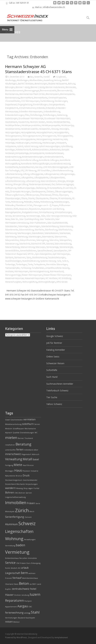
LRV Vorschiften (44, 171)
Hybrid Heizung (31, 146)
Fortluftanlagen (50, 115)
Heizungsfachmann (45, 132)
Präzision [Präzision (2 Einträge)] (26, 471)
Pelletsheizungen (62, 202)
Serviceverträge (33, 216)
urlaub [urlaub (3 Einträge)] (25, 568)
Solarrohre (54, 240)
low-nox (39, 167)
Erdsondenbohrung (52, 111)
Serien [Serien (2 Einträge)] (37, 424)
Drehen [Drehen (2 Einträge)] (18, 595)
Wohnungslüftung (30, 282)
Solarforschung (51, 230)
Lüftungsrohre (27, 178)
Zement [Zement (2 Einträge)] (28, 517)
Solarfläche (39, 230)
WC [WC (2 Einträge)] (36, 433)
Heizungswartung (44, 139)
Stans (29, 258)
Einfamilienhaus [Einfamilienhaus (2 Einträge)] (12, 558)
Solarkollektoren (52, 233)
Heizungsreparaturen (32, 136)
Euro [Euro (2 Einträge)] (29, 563)
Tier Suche (52, 397)
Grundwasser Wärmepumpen (57, 118)
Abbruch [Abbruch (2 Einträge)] (36, 454)
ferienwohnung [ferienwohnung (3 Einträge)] (14, 613)
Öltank (24, 198)
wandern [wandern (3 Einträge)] (10, 488)
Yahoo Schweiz (54, 404)
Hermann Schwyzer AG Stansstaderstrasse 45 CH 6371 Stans (38, 69)
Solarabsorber (11, 226)
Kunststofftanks (12, 167)
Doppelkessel (11, 105)
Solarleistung (11, 237)
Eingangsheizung (25, 105)
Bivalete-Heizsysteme (58, 84)
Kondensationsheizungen (33, 157)
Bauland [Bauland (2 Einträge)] (21, 618)
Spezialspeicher (60, 251)
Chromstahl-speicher (57, 98)
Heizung (55, 129)
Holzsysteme (11, 146)
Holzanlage (10, 143)
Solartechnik (25, 244)
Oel (53, 184)
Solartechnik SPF (38, 244)
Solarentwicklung (26, 230)
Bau (32, 77)
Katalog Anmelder (56, 350)
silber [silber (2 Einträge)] (36, 450)
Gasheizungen (11, 118)
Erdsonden (50, 108)
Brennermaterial (65, 91)
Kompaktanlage (22, 153)
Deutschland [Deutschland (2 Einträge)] (10, 484)
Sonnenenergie (66, 247)
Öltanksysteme (42, 198)
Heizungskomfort (61, 132)
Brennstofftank (27, 98)
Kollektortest (55, 150)
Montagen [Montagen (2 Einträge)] (9, 471)
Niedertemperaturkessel (40, 184)
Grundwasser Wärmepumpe (31, 118)
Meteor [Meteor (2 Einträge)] (17, 622)
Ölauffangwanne (38, 192)
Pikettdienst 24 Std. (24, 205)
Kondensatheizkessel (54, 153)
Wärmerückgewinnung (39, 271)
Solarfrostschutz (65, 230)
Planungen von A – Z (42, 205)
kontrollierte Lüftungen (49, 160)
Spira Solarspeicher (43, 254)
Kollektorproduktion (40, 150)
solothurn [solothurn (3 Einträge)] (28, 424)
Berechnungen (41, 84)
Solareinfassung (66, 226)
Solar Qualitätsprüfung (29, 219)
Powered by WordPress (16, 637)
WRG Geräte (62, 282)
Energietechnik (12, 108)
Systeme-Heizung (48, 261)
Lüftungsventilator (57, 178)
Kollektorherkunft (24, 150)
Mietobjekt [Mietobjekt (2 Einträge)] (10, 511)
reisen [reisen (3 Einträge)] (9, 622)
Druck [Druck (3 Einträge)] (26, 476)
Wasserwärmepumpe (14, 278)
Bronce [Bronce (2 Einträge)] (19, 476)
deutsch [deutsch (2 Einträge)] (14, 568)
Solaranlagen (35, 226)
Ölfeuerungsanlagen (64, 192)
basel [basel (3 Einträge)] (36, 459)
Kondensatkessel (12, 160)
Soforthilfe (52, 370)
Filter (27, 115)
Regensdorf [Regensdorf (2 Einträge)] (26, 454)
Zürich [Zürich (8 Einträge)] (22, 510)
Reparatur (24, 209)
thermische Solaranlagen (57, 264)
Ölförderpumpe (32, 195)
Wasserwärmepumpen (35, 278)
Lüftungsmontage (67, 174)
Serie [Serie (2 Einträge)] (38, 503)
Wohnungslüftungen (47, 282)
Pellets (37, 202)
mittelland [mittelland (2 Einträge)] (29, 450)
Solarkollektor (38, 233)
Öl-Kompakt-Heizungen (20, 192)
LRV (22, 171)
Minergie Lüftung (21, 184)
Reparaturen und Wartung (53, 209)
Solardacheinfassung (50, 226)
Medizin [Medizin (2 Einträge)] (9, 429)
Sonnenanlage (52, 247)
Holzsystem (61, 143)
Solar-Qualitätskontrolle (57, 223)
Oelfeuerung (11, 188)
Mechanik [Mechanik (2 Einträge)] (21, 484)
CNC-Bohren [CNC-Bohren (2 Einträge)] (20, 493)
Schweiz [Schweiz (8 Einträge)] (27, 523)
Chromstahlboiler (13, 101)
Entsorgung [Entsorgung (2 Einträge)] (36, 563)
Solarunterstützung (63, 244)
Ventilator (9, 271)
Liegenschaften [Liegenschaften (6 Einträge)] (19, 531)
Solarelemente (12, 230)
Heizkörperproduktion (31, 125)
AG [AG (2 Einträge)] (19, 568)
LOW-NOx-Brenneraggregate (55, 167)
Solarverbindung (12, 247)
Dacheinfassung (47, 101)
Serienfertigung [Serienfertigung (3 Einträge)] (15, 517)
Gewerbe (38, 77)
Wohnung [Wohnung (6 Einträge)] (14, 539)
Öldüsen (50, 192)
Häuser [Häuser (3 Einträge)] (9, 595)
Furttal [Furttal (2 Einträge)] (36, 488)
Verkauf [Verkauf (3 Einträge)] (17, 578)
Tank (59, 261)
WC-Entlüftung (65, 278)
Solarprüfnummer (28, 240)
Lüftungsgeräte (37, 174)
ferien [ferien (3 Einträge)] (20, 450)
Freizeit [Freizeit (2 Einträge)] (8, 578)
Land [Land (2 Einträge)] (39, 584)
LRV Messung (30, 171)
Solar (43, 216)
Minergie (61, 181)
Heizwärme (58, 139)
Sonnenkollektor (12, 251)
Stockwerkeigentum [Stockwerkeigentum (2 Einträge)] (14, 480)
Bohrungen (10, 87)
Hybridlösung (67, 146)
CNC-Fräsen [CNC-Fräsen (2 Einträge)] (21, 563)
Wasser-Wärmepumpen (32, 275)
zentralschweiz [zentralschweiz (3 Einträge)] (21, 589)
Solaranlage (23, 226)
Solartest (50, 244)
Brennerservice (12, 94)
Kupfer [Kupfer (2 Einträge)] (8, 589)
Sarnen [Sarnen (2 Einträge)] (29, 493)
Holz (66, 139)
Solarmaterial (48, 237)
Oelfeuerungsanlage (26, 188)
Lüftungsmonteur (13, 178)
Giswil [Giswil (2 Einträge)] (7, 420)
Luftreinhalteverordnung (62, 171)
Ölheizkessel (45, 195)
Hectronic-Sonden (37, 122)
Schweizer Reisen (55, 363)
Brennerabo (71, 87)
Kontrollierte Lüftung (29, 160)
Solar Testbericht (47, 219)
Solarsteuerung (12, 244)
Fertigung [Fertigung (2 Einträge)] (9, 465)
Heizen (49, 122)
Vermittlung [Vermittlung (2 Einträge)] (10, 546)
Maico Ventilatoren (49, 181)
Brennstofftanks (41, 98)
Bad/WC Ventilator (26, 84)
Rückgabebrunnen (30, 212)
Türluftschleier (38, 268)
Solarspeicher (65, 240)
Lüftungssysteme (41, 178)
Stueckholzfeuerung (31, 261)
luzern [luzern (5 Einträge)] (35, 594)
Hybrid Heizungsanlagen (49, 146)
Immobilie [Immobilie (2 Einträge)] (32, 558)
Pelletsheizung (47, 202)
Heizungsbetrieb (28, 132)
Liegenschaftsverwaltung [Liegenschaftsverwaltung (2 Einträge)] (15, 497)
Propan (55, 205)
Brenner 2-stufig (38, 87)
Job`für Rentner (54, 343)
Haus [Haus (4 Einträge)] (18, 470)
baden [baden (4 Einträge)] (20, 545)
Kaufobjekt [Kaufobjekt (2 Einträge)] (30, 618)
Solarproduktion (12, 240)
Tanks (30, 264)
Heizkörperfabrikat (62, 122)
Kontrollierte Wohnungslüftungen (35, 164)
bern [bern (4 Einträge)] (24, 573)
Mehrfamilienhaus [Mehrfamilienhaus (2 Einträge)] (30, 578)
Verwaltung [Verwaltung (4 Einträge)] (14, 459)
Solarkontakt (65, 233)
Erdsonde (41, 108)
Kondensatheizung (13, 157)
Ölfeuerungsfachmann (15, 195)
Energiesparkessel (57, 105)
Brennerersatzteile (48, 91)
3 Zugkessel (61, 77)
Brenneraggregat (32, 91)
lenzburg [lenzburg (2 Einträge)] (25, 595)
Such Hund (52, 377)
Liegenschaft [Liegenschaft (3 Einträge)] (13, 573)
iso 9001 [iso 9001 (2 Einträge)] (33, 584)
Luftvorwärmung (33, 181)
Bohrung (72, 84)
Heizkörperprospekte (51, 125)
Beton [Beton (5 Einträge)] (24, 583)
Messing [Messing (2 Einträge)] (19, 488)
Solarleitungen (35, 237)
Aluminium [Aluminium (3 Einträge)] (11, 524)
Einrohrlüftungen (40, 105)
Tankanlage (10, 264)
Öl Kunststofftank (54, 188)
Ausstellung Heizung (52, 80)
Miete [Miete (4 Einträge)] (18, 465)
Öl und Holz (68, 188)
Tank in (65, 261)
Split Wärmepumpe (61, 254)
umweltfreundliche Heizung (57, 268)
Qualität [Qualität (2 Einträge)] (16, 433)
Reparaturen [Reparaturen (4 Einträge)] (14, 600)
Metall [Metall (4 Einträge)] (27, 459)
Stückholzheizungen (57, 258)
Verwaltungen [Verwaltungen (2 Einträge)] (30, 540)
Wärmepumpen (21, 271)
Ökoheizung (41, 188)
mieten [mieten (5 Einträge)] (11, 438)
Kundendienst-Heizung (60, 164)
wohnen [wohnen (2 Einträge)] (32, 573)
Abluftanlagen (23, 80)
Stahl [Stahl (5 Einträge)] (35, 612)
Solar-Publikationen (38, 223)
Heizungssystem (12, 139)
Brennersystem (53, 94)
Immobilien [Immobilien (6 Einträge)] (16, 502)
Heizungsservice (49, 136)
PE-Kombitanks (65, 198)
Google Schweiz (55, 336)
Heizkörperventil (12, 129)
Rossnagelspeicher (13, 212)
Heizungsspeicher (65, 136)
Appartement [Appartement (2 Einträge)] (11, 607)
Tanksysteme (39, 264)
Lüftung (26, 174)
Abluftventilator (36, 80)
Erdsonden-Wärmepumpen (31, 111)
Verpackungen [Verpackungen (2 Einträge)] (32, 484)
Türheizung (26, 268)
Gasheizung (62, 115)
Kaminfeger (10, 150)
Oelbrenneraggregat (65, 184)
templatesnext (61, 637)
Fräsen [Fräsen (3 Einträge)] (31, 503)
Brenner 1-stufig (23, 87)
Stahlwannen (20, 258)
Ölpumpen (64, 195)
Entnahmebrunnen (27, 108)
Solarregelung (42, 240)
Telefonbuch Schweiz (57, 391)
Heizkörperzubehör (29, 129)
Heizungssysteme (28, 139)
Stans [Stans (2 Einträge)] (16, 584)
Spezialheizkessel (45, 251)
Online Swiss (53, 357)
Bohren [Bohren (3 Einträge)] (10, 493)
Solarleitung (22, 237)
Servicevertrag (19, 216)
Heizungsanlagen (13, 132)
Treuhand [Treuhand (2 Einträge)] (29, 438)
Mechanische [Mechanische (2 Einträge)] (30, 429)
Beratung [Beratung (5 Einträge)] (23, 444)
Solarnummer (61, 237)
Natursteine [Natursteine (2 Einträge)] (10, 476)
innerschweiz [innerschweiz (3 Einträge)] (13, 454)
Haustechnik (23, 122)
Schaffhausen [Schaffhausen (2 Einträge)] (18, 429)
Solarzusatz (40, 247)
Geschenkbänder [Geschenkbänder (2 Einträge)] (30, 480)
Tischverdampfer (12, 268)
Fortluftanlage (36, 115)
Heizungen (64, 129)
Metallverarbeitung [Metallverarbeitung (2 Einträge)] (13, 424)
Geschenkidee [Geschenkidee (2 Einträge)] (17, 420)
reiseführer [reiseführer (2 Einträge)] (10, 445)
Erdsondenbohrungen (15, 115)
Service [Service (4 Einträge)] (10, 563)
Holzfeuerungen (23, 143)
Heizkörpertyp (67, 125)
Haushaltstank (11, 122)
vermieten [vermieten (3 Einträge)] (29, 419)
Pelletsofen (10, 205)
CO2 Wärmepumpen (30, 101)
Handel (47, 77)
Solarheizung (11, 233)
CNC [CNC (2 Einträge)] (30, 607)
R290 (16, 209)
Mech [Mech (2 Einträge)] (32, 511)
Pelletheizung (17, 202)
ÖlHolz (55, 195)
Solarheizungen (24, 233)
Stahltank (9, 258)
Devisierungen (61, 101)
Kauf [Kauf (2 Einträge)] (25, 465)
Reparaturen (35, 209)
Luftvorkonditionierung (15, 181)
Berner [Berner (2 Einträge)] (21, 438)
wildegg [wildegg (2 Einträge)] (27, 613)
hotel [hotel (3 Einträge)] (33, 589)
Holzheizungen (49, 143)
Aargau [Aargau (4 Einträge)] (23, 606)
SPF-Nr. (31, 254)
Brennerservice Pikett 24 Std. (32, 94)
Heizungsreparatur (13, 136)
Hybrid (20, 146)
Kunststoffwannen (27, 167)
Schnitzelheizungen (63, 212)
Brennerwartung (12, 98)
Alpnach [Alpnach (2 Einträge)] (9, 433)
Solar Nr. (15, 219)
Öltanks (31, 198)
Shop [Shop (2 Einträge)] (25, 488)
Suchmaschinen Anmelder (60, 384)
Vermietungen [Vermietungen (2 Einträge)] (11, 618)
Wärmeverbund (57, 271)
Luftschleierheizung (14, 174)
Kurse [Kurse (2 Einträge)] (8, 568)
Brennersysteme (67, 94)
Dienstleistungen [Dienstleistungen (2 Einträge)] (27, 433)
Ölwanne (53, 198)
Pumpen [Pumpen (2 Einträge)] (28, 601)
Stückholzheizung (40, 258)
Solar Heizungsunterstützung (59, 216)
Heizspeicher (44, 129)
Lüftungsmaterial (51, 174)
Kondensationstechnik (54, 157)
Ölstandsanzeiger (13, 198)
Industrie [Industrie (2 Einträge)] (34, 471)
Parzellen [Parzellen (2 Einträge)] (23, 558)
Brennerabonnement (14, 91)
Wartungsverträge (13, 275)
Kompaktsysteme (37, 153)
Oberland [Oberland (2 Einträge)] (9, 584)
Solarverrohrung (27, 247)
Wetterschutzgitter (13, 282)
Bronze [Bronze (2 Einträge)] (30, 465)
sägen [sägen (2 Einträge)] (31, 488)
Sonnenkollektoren (28, 251)
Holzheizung (36, 143)
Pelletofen (28, 202)
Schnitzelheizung (46, 212)
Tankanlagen (21, 264)
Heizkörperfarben (13, 125)
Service (8, 216)
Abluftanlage (10, 80)
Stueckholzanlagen (13, 261)
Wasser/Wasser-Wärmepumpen (57, 275)
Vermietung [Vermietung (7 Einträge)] (17, 552)
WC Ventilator (51, 278)
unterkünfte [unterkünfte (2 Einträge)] (10, 450)
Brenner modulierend (55, 87)
